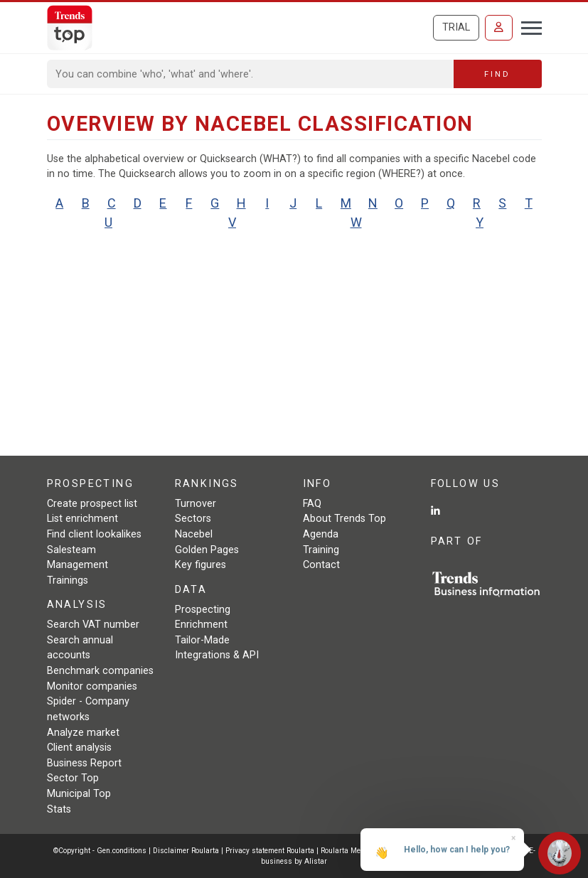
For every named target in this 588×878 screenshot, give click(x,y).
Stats (59, 809)
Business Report (84, 763)
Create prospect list (92, 504)
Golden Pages (207, 550)
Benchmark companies (100, 671)
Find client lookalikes (94, 534)
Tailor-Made (202, 640)
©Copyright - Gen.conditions (100, 851)
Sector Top (73, 778)
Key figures (201, 565)
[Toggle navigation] (527, 26)
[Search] (251, 74)
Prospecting (203, 610)
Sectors (193, 519)
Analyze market (83, 733)
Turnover (196, 504)
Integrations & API (217, 655)
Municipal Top (79, 794)
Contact (321, 565)
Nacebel (194, 534)
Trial (456, 27)
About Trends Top (344, 519)
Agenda (321, 534)
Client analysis (79, 748)
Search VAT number (93, 625)
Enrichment (201, 625)
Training (321, 550)
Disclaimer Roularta (186, 851)
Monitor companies (92, 686)
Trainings (68, 580)
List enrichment (82, 519)
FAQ (312, 504)
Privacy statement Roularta (270, 851)
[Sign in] (499, 28)
